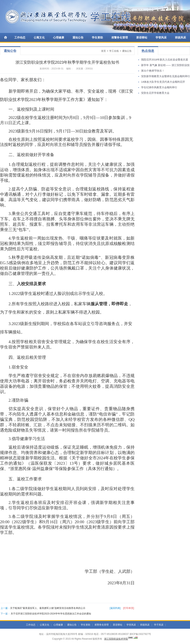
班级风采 (180, 37)
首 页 (6, 37)
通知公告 (78, 37)
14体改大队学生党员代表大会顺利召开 (163, 82)
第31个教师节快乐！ (153, 71)
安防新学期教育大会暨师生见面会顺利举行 (166, 76)
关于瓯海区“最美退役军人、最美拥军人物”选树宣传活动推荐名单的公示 (48, 608)
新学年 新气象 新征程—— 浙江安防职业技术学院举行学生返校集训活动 (165, 66)
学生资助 (97, 37)
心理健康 (59, 37)
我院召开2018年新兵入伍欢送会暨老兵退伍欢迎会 (165, 60)
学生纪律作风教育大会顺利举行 (159, 87)
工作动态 (20, 37)
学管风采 (161, 37)
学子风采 (159, 625)
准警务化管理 (120, 37)
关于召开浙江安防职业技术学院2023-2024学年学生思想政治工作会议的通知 (51, 614)
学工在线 (114, 51)
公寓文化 (39, 37)
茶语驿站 (142, 37)
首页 (104, 51)
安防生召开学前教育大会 (155, 93)
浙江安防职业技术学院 (116, 639)
